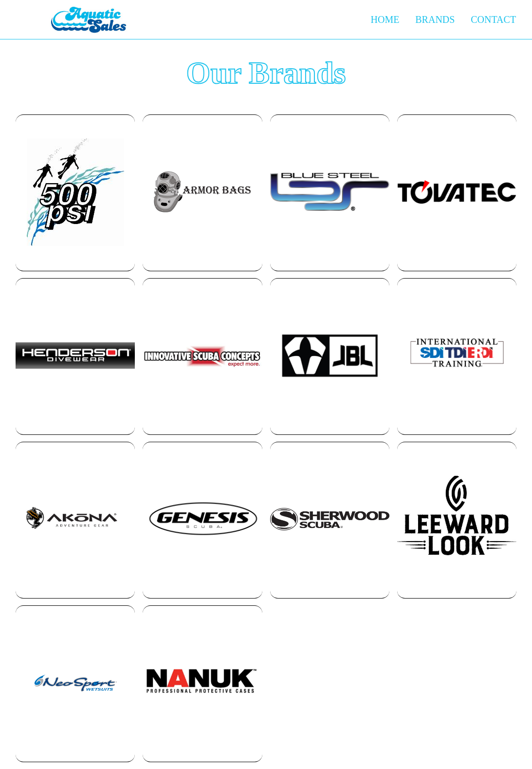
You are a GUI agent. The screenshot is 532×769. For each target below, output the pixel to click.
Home (385, 19)
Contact (493, 19)
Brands (435, 19)
